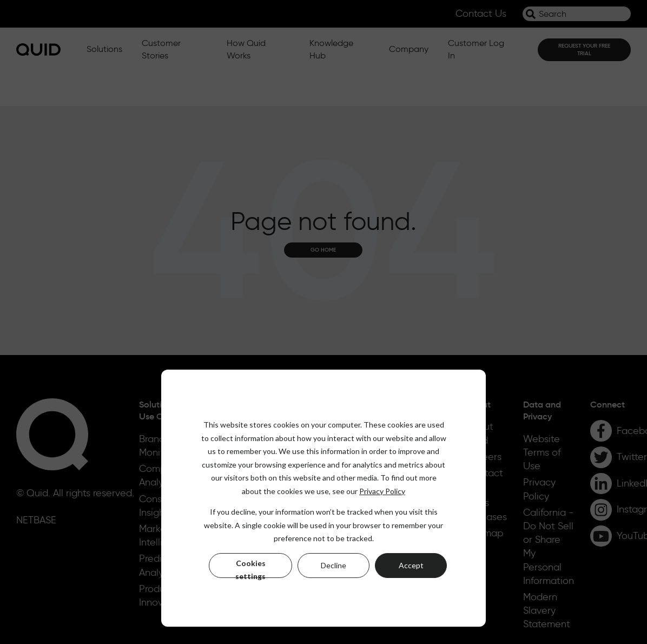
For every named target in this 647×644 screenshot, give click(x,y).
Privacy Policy (382, 491)
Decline (334, 565)
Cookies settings (250, 568)
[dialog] (323, 498)
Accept (411, 565)
